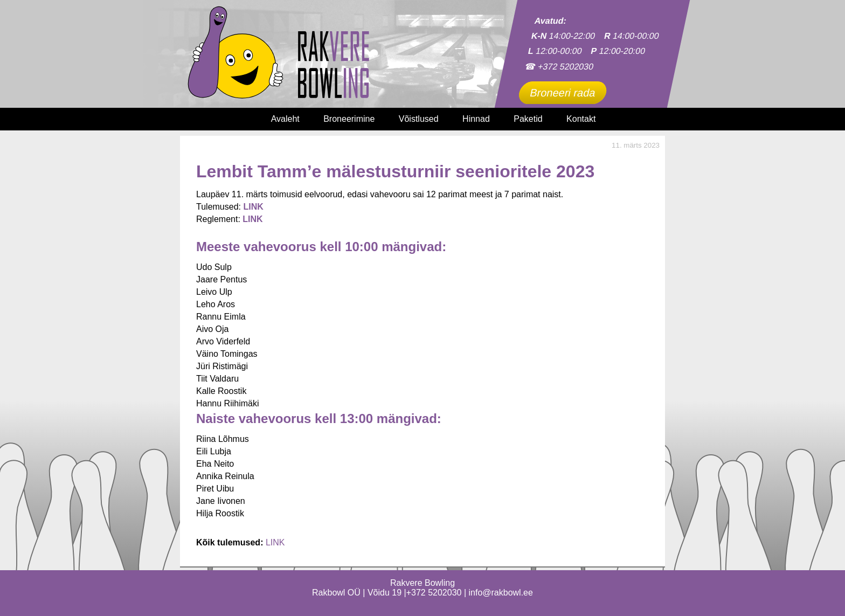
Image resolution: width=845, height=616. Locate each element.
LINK (252, 219)
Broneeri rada (563, 93)
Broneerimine (349, 119)
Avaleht (285, 119)
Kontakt (581, 119)
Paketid (528, 119)
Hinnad (476, 119)
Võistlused (419, 119)
